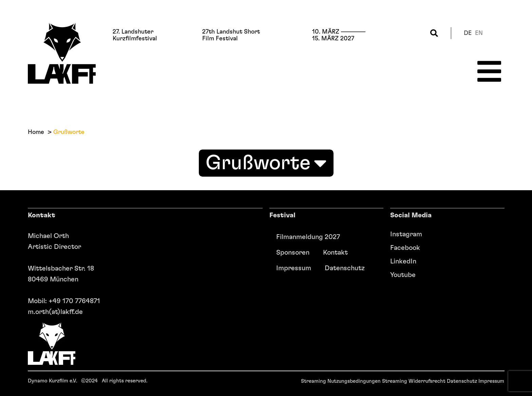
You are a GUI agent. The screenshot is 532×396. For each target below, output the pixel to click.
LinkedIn (403, 261)
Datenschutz (345, 268)
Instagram (406, 234)
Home (36, 132)
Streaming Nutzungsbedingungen (341, 381)
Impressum (294, 268)
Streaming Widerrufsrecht (414, 381)
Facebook (405, 248)
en (479, 33)
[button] (434, 33)
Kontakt (335, 253)
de (468, 33)
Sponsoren (293, 253)
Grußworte (266, 163)
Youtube (403, 275)
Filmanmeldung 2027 (308, 237)
